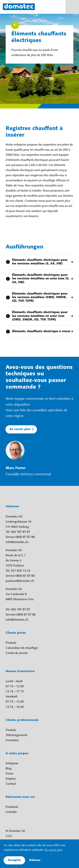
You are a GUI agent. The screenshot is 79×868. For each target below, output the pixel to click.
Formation (12, 740)
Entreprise (12, 764)
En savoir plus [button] (53, 850)
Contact (11, 784)
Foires (9, 774)
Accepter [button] (14, 860)
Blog (9, 769)
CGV (9, 836)
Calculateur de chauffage (22, 648)
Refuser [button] (35, 860)
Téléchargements (16, 735)
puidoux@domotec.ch (20, 581)
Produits (11, 643)
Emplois (11, 779)
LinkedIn (11, 812)
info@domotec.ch (17, 542)
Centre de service (17, 653)
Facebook (12, 807)
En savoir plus (20, 429)
